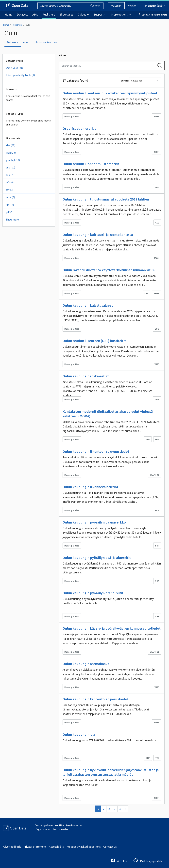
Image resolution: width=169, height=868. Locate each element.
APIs (35, 14)
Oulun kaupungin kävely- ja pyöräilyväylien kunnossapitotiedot (112, 628)
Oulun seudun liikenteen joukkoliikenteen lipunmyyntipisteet (110, 93)
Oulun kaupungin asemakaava (86, 664)
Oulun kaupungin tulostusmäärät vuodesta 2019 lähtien (106, 199)
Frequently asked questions (84, 847)
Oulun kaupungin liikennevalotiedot (90, 487)
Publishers (49, 14)
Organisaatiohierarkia (79, 128)
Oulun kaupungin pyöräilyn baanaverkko (94, 522)
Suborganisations (46, 42)
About (27, 42)
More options (121, 14)
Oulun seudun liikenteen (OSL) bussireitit (94, 341)
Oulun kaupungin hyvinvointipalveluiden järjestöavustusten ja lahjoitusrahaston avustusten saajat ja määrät (111, 772)
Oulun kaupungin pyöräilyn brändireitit (93, 593)
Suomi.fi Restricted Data (154, 15)
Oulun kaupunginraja (79, 734)
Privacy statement (35, 847)
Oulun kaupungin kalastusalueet (88, 305)
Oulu (28, 25)
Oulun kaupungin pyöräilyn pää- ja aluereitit (97, 558)
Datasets (22, 14)
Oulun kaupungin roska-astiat (86, 376)
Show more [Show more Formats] (12, 220)
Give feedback (12, 847)
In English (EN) (155, 6)
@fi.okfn (119, 860)
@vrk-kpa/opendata (148, 860)
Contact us (110, 847)
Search (95, 6)
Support (100, 14)
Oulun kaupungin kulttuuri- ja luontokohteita (98, 235)
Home (9, 14)
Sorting (124, 81)
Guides (84, 14)
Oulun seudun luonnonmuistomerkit (91, 164)
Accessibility (56, 847)
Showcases (66, 14)
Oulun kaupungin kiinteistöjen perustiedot (96, 699)
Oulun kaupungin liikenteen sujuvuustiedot (96, 451)
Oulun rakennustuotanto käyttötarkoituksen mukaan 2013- (109, 270)
